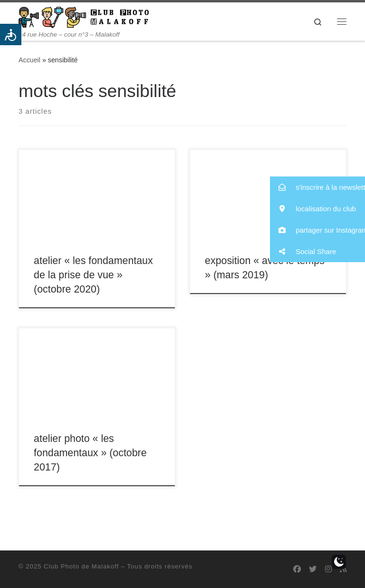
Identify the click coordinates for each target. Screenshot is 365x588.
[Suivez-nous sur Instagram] (328, 569)
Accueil (29, 60)
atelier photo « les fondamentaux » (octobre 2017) (90, 453)
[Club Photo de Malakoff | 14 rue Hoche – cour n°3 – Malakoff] (84, 16)
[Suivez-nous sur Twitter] (313, 569)
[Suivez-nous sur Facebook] (297, 569)
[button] (317, 187)
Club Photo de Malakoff (81, 566)
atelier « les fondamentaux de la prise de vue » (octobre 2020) (93, 275)
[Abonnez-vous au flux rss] (343, 569)
